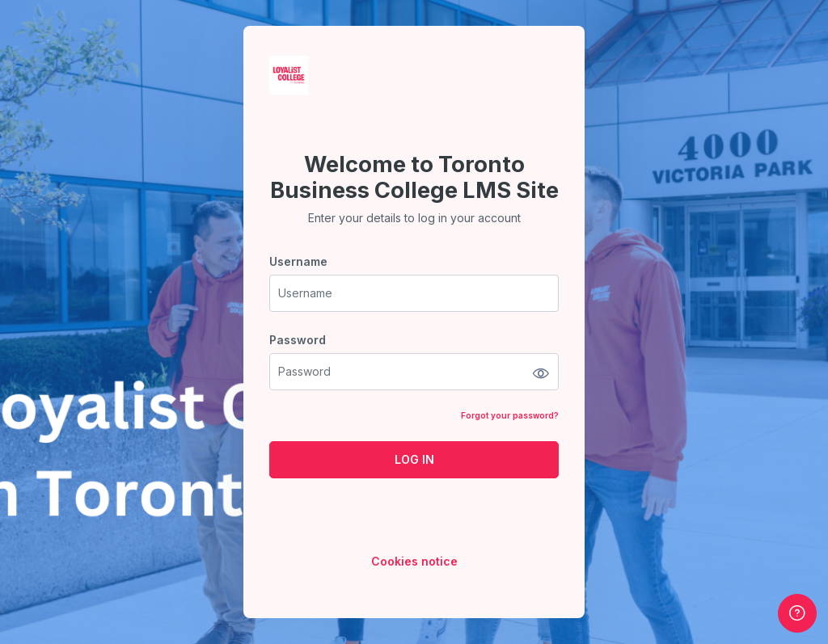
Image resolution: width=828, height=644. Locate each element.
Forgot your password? (510, 415)
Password (298, 340)
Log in (414, 459)
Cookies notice (414, 561)
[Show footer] (797, 613)
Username (298, 261)
